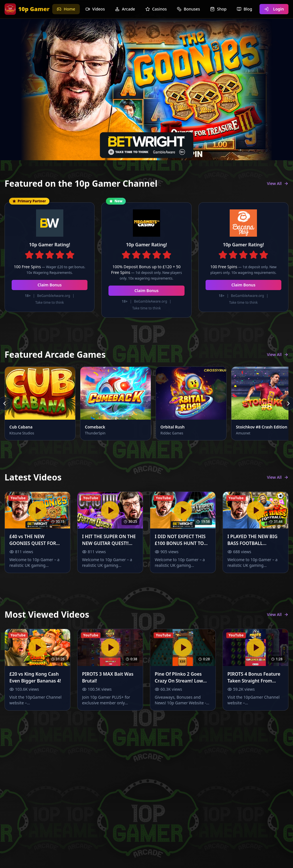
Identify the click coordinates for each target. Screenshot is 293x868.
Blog (244, 9)
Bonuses (188, 9)
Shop (218, 9)
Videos (95, 9)
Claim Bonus (50, 285)
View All (278, 183)
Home (66, 9)
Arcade (125, 9)
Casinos (156, 9)
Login (274, 9)
